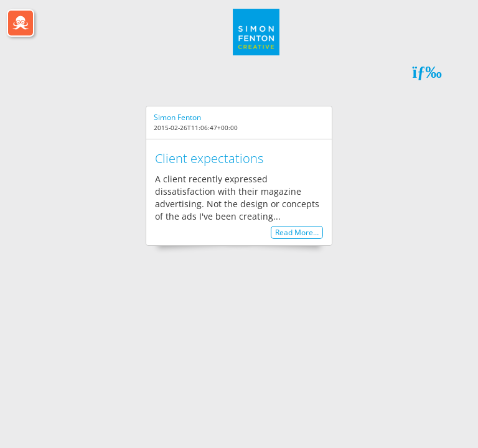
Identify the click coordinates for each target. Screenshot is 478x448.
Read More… (297, 232)
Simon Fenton (177, 117)
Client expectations (209, 158)
